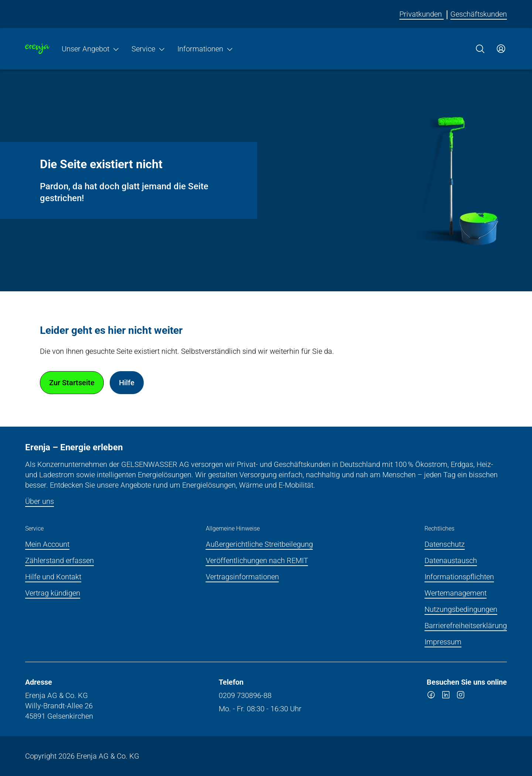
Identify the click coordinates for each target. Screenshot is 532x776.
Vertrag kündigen (53, 593)
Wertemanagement (456, 593)
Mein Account (47, 544)
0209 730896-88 (245, 695)
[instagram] (461, 696)
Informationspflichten (459, 577)
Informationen (205, 49)
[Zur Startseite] (37, 49)
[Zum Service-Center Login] (501, 49)
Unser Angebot (91, 49)
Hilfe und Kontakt (53, 577)
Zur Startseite (72, 383)
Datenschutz (445, 544)
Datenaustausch (451, 560)
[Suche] (480, 49)
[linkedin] (446, 696)
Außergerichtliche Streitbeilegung (259, 544)
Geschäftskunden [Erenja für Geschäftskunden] (479, 14)
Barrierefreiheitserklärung (466, 626)
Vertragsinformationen (242, 577)
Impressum (443, 642)
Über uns (40, 501)
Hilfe (127, 383)
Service (149, 49)
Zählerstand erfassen (59, 560)
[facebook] (431, 696)
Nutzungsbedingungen (461, 609)
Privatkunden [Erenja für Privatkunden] (422, 14)
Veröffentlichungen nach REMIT (257, 560)
